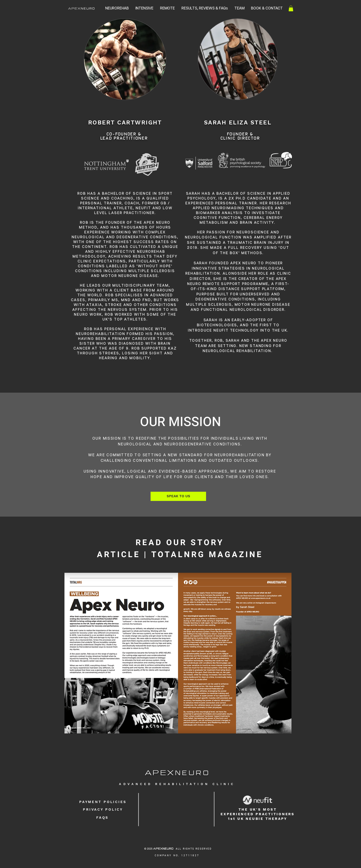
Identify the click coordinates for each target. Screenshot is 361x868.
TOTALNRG (178, 555)
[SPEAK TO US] (178, 496)
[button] (291, 8)
